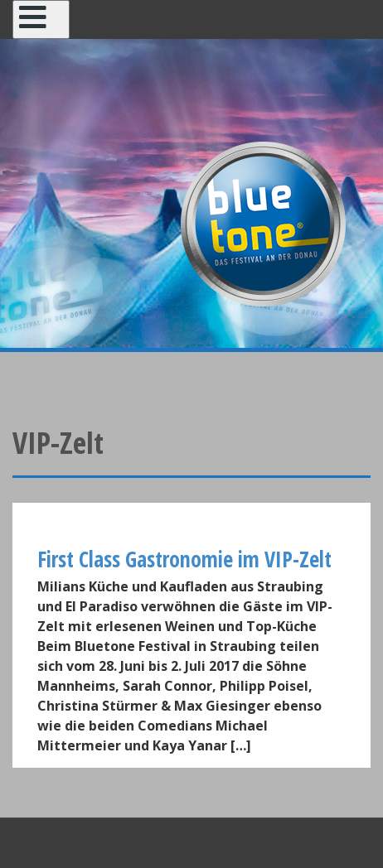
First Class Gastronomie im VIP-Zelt (184, 559)
